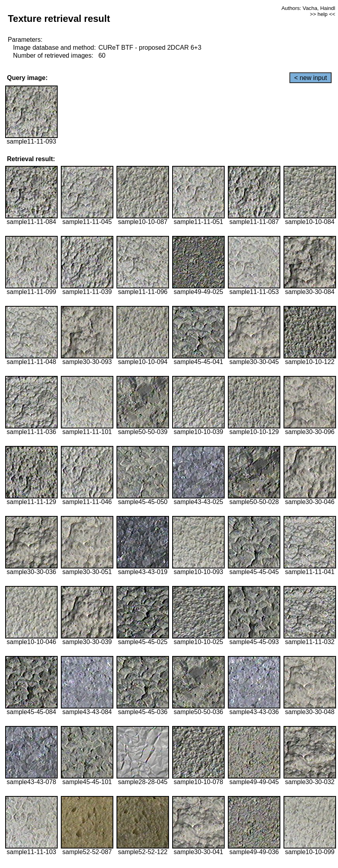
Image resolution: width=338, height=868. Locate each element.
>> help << (322, 14)
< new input (311, 78)
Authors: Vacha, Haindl (308, 8)
